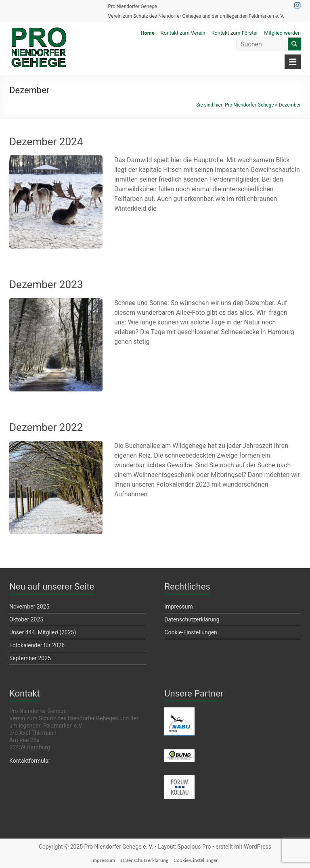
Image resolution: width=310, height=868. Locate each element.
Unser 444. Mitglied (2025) (43, 632)
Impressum (178, 607)
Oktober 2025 (26, 619)
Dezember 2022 (46, 427)
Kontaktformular (30, 761)
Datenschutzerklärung (192, 619)
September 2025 (30, 658)
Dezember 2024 (46, 142)
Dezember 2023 (46, 284)
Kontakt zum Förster (235, 33)
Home (148, 33)
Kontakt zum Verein (183, 33)
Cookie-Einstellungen (191, 632)
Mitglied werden (282, 33)
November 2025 (29, 607)
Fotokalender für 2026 (37, 645)
